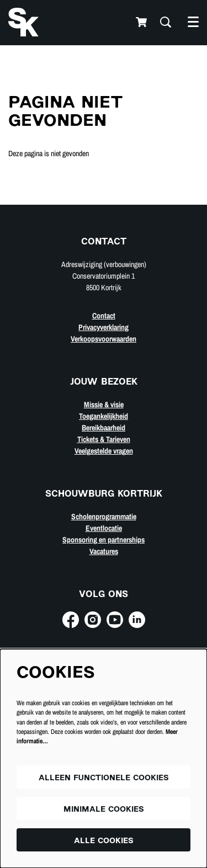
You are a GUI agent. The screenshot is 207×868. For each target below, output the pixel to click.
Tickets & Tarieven (104, 439)
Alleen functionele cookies (104, 778)
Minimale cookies (104, 810)
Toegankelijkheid (104, 416)
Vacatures (104, 551)
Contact (104, 316)
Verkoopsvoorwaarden (104, 339)
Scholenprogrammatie (104, 516)
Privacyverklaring (104, 327)
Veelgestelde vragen (104, 451)
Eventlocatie (104, 528)
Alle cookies (104, 841)
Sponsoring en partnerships (104, 540)
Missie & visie (104, 404)
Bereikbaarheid (104, 428)
